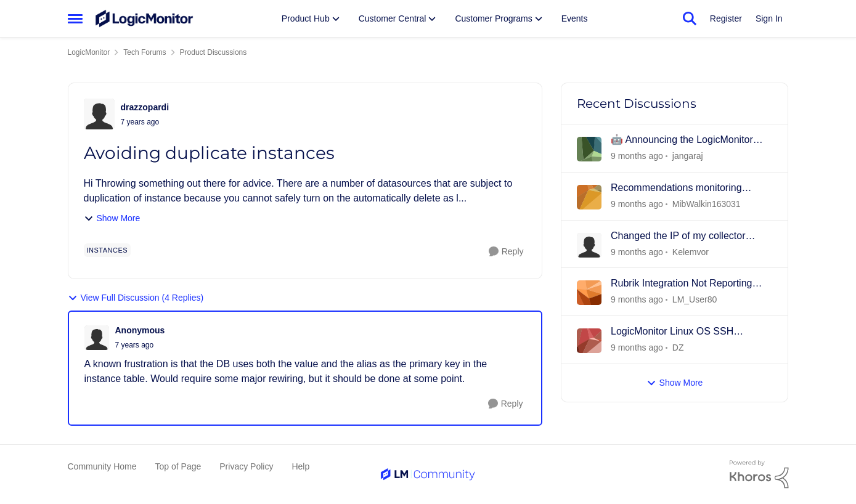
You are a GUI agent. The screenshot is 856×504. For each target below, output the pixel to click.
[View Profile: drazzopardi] (99, 114)
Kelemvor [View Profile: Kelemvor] (690, 251)
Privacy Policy (246, 466)
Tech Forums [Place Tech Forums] (145, 52)
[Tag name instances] (108, 250)
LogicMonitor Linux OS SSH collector (672, 332)
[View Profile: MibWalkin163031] (589, 197)
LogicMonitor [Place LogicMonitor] (89, 52)
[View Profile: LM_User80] (589, 293)
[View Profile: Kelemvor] (589, 245)
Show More (112, 218)
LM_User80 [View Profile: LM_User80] (694, 299)
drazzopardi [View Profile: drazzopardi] (145, 107)
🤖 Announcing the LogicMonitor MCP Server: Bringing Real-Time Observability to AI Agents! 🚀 (682, 140)
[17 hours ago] (637, 204)
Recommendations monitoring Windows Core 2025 (676, 189)
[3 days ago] (637, 252)
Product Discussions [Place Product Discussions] (214, 52)
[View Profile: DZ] (589, 341)
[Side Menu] (75, 18)
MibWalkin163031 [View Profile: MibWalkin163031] (706, 204)
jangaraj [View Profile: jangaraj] (687, 156)
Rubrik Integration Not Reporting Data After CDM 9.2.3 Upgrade (681, 284)
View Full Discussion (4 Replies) (136, 298)
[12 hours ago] (637, 156)
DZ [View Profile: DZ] (678, 348)
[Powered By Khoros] (759, 474)
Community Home (102, 466)
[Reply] (506, 252)
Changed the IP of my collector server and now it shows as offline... (689, 237)
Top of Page (178, 466)
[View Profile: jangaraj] (589, 149)
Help (300, 466)
